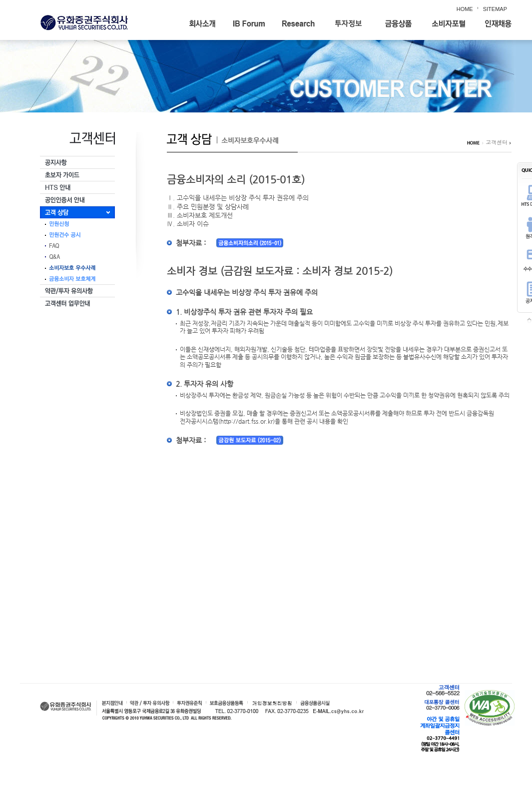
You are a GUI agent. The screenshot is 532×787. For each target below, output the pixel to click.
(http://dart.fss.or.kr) (247, 421)
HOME (465, 9)
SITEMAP (495, 9)
